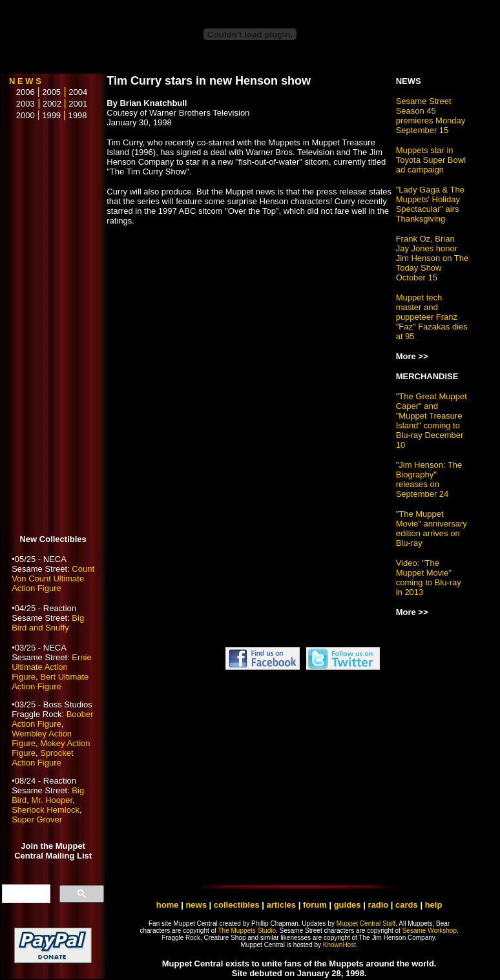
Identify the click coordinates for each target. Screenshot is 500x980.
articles (283, 905)
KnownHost (339, 945)
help (434, 905)
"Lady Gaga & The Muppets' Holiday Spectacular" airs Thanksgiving (430, 204)
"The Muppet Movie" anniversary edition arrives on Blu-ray (432, 528)
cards (407, 905)
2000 (22, 115)
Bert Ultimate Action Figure (50, 682)
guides (348, 905)
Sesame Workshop (430, 931)
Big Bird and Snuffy (48, 623)
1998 (78, 115)
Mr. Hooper (52, 800)
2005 (51, 92)
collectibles (237, 905)
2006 (22, 92)
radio (378, 905)
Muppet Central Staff (366, 923)
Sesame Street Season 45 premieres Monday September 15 (431, 116)
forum (315, 905)
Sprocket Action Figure (42, 758)
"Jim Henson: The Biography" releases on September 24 (429, 479)
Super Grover (37, 819)
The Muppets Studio (247, 931)
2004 (78, 92)
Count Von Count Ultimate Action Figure (53, 579)
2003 (22, 104)
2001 (78, 104)
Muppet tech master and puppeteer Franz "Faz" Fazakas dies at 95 (432, 317)
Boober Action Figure (52, 719)
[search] (25, 894)
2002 (52, 104)
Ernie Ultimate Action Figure (52, 667)
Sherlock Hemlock (46, 810)
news (196, 905)
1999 (51, 115)
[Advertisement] (53, 328)
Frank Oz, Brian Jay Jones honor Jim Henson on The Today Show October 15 (432, 258)
